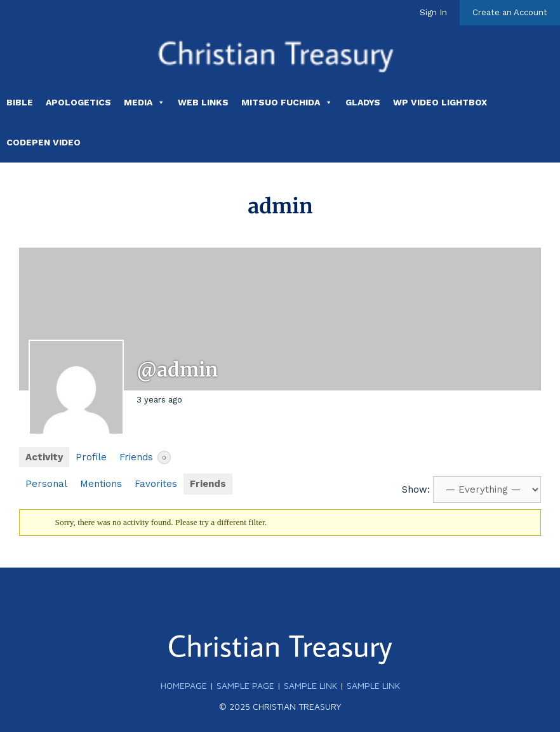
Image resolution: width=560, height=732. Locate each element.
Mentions (101, 484)
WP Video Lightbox (440, 102)
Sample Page (245, 685)
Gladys (363, 102)
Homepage (184, 685)
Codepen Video (43, 142)
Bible (20, 102)
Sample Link (310, 685)
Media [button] (144, 102)
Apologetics (78, 102)
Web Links (203, 102)
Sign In (433, 12)
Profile (91, 457)
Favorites (156, 484)
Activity (44, 457)
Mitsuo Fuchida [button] (287, 102)
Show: (416, 489)
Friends (145, 457)
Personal (46, 484)
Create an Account (510, 12)
